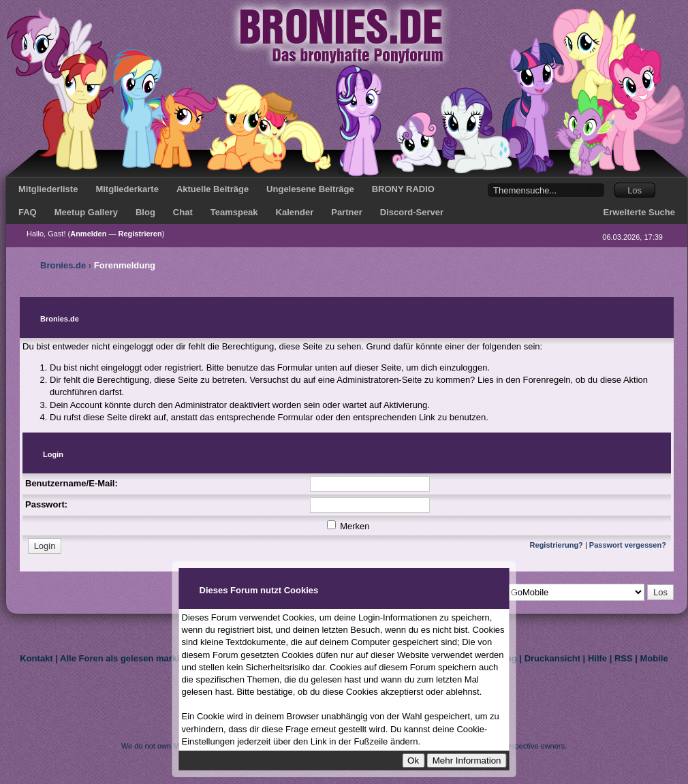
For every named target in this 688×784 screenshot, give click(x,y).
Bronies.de (63, 265)
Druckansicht (552, 658)
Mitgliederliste (48, 189)
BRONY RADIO (403, 189)
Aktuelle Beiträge (213, 189)
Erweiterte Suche (640, 212)
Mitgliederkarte (127, 189)
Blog (145, 212)
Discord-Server (412, 212)
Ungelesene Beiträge (310, 189)
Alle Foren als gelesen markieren (129, 658)
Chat (183, 212)
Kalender (295, 212)
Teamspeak (234, 212)
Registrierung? (557, 545)
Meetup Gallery (86, 212)
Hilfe (597, 658)
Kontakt (36, 658)
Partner (347, 212)
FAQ (28, 212)
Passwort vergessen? (628, 545)
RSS (624, 658)
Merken (348, 526)
